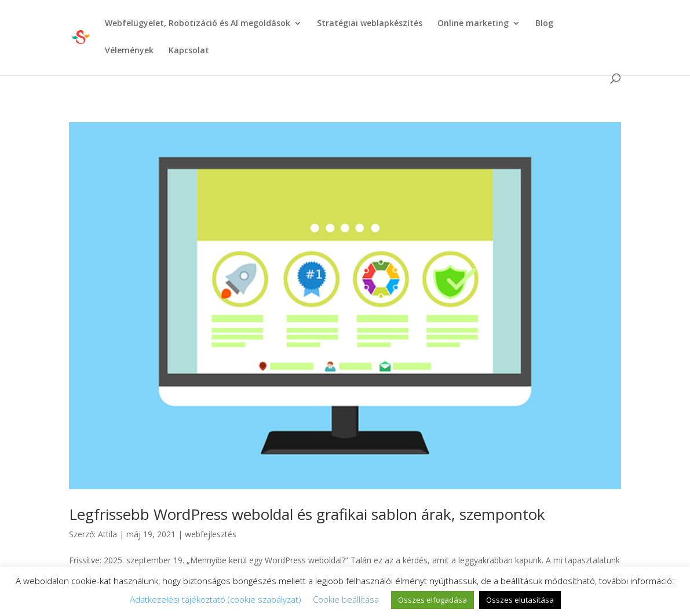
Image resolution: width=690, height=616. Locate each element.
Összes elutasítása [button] (520, 600)
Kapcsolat (189, 51)
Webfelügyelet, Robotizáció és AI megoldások (198, 24)
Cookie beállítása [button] (346, 599)
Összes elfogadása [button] (432, 600)
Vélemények (129, 51)
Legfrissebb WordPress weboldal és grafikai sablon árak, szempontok (307, 514)
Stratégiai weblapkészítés (370, 24)
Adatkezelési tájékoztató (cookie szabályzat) (216, 599)
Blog (544, 24)
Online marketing (473, 24)
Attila (107, 534)
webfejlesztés (211, 534)
